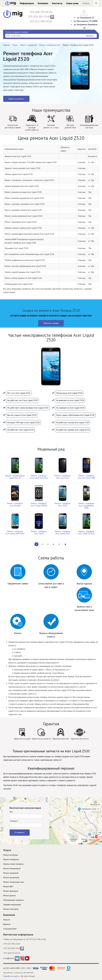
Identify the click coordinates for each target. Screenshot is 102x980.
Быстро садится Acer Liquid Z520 (22, 415)
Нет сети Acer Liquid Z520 (19, 393)
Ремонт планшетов (11, 873)
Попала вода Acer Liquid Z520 (69, 393)
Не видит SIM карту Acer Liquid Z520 (23, 422)
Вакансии (7, 924)
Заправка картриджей (12, 905)
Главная (6, 45)
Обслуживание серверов (13, 900)
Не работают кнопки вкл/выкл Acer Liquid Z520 (28, 408)
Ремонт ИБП (8, 886)
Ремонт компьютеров (12, 868)
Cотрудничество (10, 929)
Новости (7, 920)
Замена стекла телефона (13, 864)
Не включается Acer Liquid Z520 (70, 400)
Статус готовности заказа (17, 32)
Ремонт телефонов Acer (50, 45)
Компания (43, 3)
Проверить (90, 36)
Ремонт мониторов (11, 909)
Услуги (86, 3)
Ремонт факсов (9, 896)
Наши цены (72, 3)
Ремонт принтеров (11, 891)
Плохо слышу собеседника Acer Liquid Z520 (75, 415)
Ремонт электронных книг (14, 882)
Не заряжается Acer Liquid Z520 (70, 408)
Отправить (20, 832)
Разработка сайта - (19, 976)
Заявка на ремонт (16, 99)
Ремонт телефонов (28, 45)
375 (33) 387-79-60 (41, 17)
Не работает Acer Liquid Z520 (20, 430)
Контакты (57, 3)
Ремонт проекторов (11, 877)
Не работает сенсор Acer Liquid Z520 (73, 422)
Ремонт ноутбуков (11, 855)
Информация (27, 3)
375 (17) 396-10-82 (41, 21)
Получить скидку (51, 323)
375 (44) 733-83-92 (41, 12)
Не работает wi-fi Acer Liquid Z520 (22, 400)
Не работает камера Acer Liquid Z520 (73, 430)
